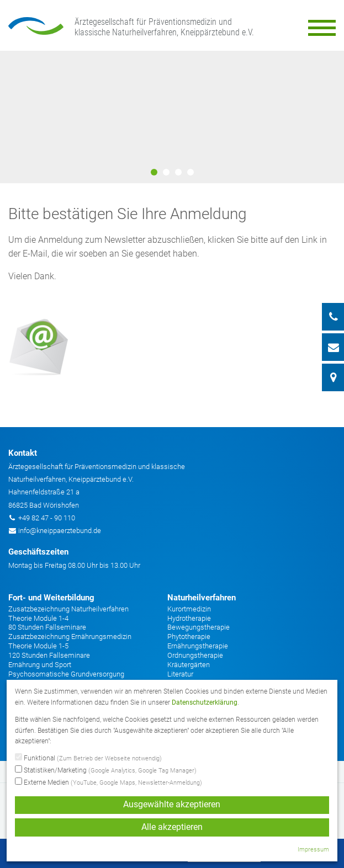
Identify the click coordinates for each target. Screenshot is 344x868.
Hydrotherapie (189, 618)
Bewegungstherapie (199, 627)
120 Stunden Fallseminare (49, 655)
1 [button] (154, 172)
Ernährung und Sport (40, 665)
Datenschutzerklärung (205, 702)
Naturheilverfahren (202, 598)
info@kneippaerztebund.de (60, 531)
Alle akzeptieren (172, 827)
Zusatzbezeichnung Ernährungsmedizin (70, 637)
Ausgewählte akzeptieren (172, 805)
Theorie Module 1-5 (38, 646)
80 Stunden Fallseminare (47, 627)
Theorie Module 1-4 (38, 618)
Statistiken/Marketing (106, 770)
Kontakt (23, 453)
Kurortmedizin (189, 609)
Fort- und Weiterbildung (51, 598)
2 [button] (166, 172)
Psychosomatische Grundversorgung (66, 674)
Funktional (88, 758)
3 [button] (178, 172)
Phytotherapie (189, 637)
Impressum (313, 850)
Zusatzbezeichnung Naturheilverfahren (68, 609)
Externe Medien (109, 782)
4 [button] (190, 172)
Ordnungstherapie (195, 655)
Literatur (180, 674)
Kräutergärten (189, 665)
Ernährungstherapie (198, 646)
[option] (172, 117)
